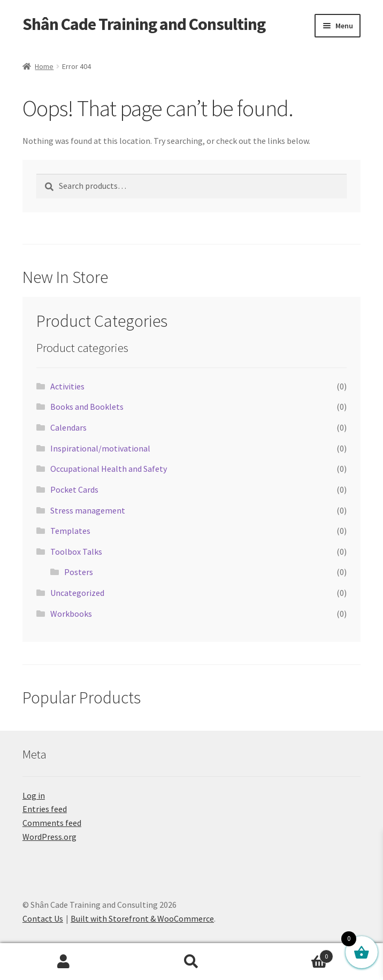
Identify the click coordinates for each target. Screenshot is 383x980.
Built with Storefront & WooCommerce (142, 918)
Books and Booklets (87, 407)
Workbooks (71, 614)
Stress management (88, 510)
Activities (67, 386)
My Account (64, 962)
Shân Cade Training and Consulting (144, 24)
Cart (294, 954)
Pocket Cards (74, 489)
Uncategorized (77, 593)
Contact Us (43, 918)
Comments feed (52, 823)
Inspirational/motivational (100, 448)
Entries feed (45, 809)
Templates (70, 531)
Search (192, 962)
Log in (34, 795)
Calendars (68, 427)
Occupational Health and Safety (109, 469)
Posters (79, 572)
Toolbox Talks (76, 552)
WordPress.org (49, 837)
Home (44, 66)
